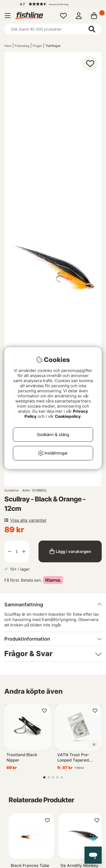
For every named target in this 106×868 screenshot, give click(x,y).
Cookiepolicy (68, 416)
